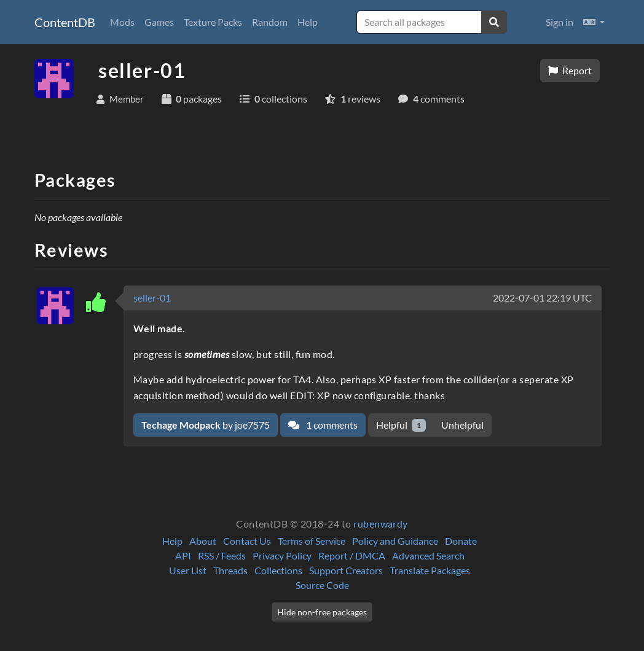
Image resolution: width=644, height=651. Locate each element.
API (183, 555)
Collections (278, 570)
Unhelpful (462, 425)
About (203, 541)
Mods (122, 22)
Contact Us (247, 541)
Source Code (322, 585)
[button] (594, 22)
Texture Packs (213, 22)
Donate (461, 541)
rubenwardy (381, 524)
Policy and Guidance (395, 541)
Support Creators (346, 570)
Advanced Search (428, 555)
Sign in (560, 22)
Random (270, 22)
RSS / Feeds (222, 555)
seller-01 (152, 298)
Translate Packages (430, 570)
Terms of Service (312, 541)
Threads (230, 570)
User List (188, 570)
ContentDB (65, 22)
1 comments (323, 425)
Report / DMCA (352, 555)
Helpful (401, 425)
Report (570, 70)
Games (159, 22)
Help (308, 22)
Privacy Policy (282, 555)
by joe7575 (206, 425)
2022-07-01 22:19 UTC (542, 298)
